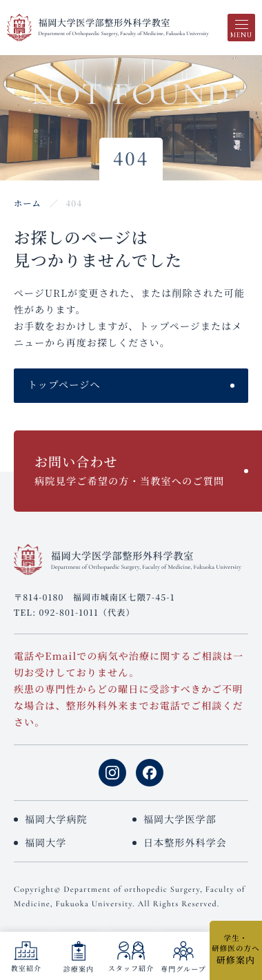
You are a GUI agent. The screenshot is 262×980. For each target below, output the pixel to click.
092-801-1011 (68, 613)
